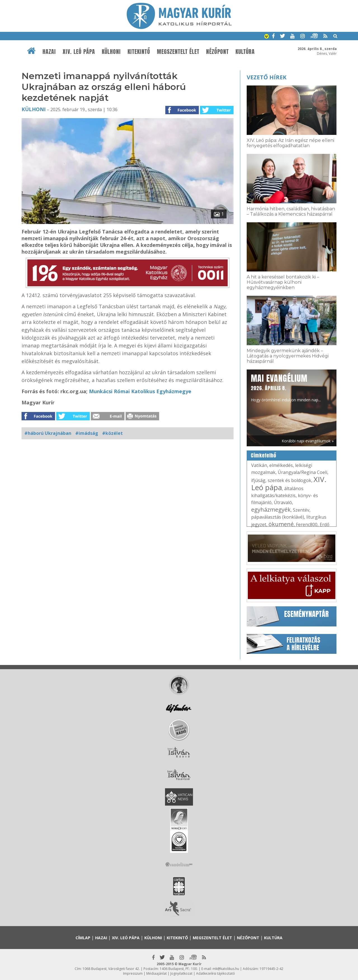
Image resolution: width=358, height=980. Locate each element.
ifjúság (258, 480)
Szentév (301, 510)
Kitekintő (139, 52)
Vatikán (259, 465)
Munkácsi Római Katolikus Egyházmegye (140, 391)
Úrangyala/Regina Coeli (302, 472)
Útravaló (283, 502)
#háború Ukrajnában (48, 433)
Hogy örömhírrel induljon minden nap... (286, 387)
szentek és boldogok (289, 480)
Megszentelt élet (178, 52)
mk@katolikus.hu (226, 969)
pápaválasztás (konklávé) (278, 517)
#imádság (87, 433)
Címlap (83, 938)
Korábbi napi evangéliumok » (308, 441)
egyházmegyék (271, 510)
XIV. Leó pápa (79, 52)
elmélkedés (281, 465)
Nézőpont (217, 52)
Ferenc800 (307, 524)
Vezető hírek (267, 77)
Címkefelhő (264, 456)
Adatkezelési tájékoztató (215, 973)
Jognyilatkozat (181, 973)
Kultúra (245, 52)
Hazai (49, 52)
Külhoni (111, 52)
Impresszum (133, 973)
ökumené (281, 524)
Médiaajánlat (156, 973)
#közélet (112, 433)
